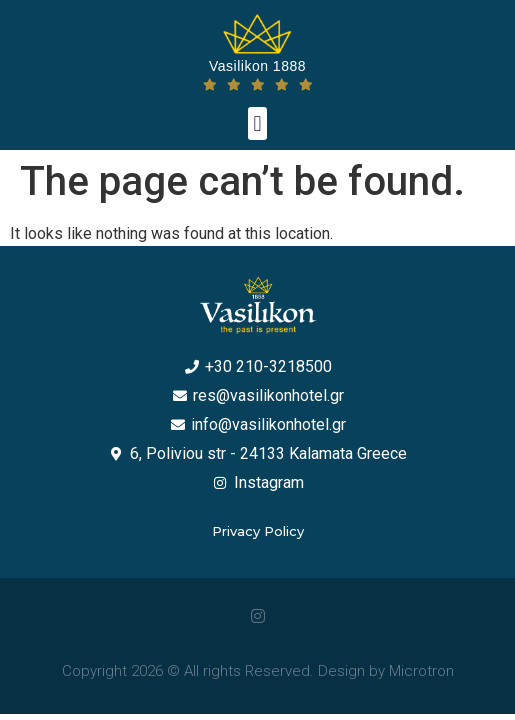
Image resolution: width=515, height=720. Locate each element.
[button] (257, 123)
